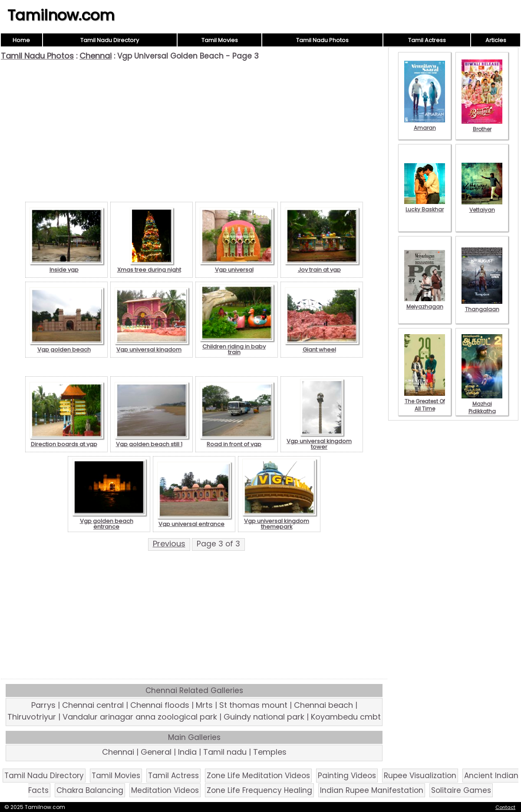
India (187, 752)
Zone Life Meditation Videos (258, 776)
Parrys (43, 705)
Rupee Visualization (420, 776)
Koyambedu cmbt (346, 717)
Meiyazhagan (425, 303)
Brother (482, 125)
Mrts (204, 705)
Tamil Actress (427, 40)
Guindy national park (264, 717)
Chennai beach (323, 705)
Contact (505, 807)
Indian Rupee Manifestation (372, 790)
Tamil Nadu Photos (322, 40)
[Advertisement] (194, 126)
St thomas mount (253, 705)
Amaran (425, 124)
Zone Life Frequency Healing (259, 790)
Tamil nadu (225, 752)
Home (21, 40)
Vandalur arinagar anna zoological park (140, 717)
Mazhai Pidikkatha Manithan (482, 408)
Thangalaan (482, 306)
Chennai (96, 56)
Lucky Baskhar (425, 206)
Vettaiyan (482, 206)
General (156, 752)
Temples (270, 752)
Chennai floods (160, 705)
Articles (496, 40)
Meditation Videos (165, 790)
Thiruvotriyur (32, 717)
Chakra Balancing (90, 790)
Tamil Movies (220, 40)
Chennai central (93, 705)
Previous (169, 544)
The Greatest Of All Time (425, 401)
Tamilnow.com (61, 15)
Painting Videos (347, 776)
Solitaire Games (461, 790)
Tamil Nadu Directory (110, 40)
